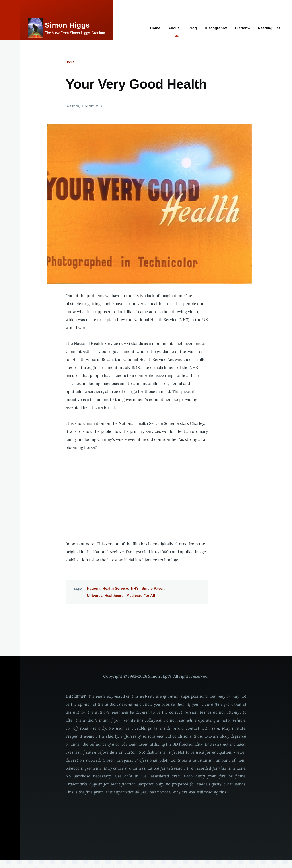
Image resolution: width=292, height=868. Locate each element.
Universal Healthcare (105, 596)
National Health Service (108, 588)
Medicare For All (141, 596)
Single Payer (153, 588)
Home (70, 62)
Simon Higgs (67, 25)
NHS (135, 588)
